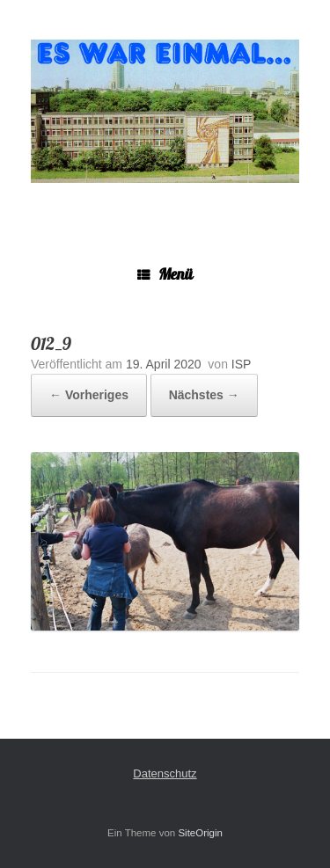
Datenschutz (165, 773)
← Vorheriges (89, 395)
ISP (242, 364)
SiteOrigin (200, 833)
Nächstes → (204, 395)
